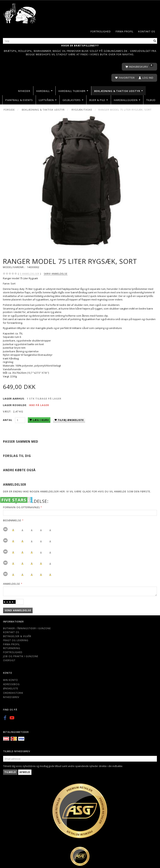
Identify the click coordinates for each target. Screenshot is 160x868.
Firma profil (124, 31)
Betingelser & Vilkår (17, 636)
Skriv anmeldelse (56, 274)
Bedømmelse (12, 520)
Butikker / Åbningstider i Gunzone (27, 628)
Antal (8, 420)
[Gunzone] (20, 12)
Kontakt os (147, 31)
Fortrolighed (101, 31)
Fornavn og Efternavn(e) (21, 507)
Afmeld (25, 772)
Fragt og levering (16, 640)
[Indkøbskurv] (139, 67)
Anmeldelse (12, 584)
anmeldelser (30, 274)
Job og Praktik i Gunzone (21, 656)
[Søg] (155, 41)
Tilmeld (10, 772)
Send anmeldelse (18, 610)
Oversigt (9, 660)
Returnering (12, 648)
